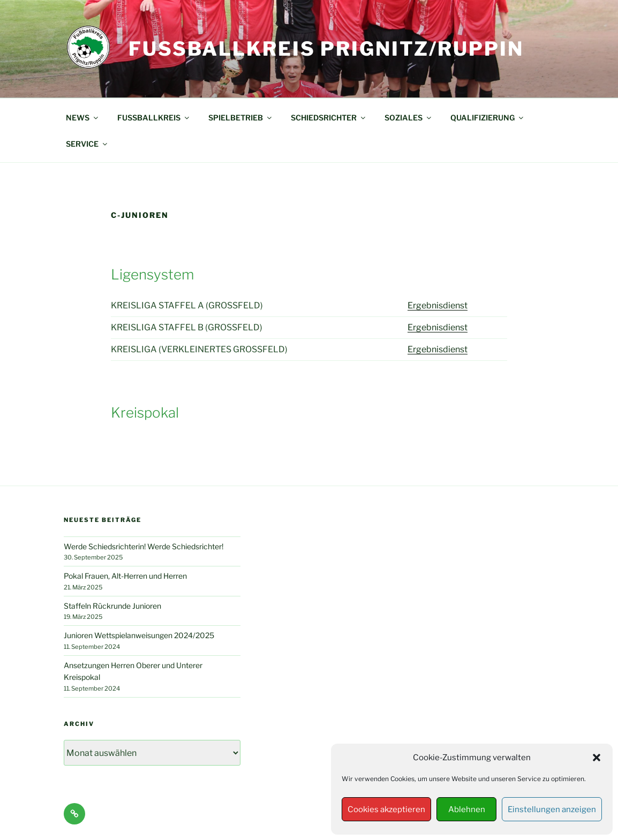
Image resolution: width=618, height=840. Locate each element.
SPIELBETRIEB (241, 118)
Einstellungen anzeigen (552, 809)
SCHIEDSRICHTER (329, 118)
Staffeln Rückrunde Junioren (112, 606)
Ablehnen (467, 809)
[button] (597, 758)
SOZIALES (409, 118)
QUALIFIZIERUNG (488, 118)
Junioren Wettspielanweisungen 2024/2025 (139, 635)
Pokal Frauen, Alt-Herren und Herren (125, 576)
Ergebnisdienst (438, 305)
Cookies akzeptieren (386, 809)
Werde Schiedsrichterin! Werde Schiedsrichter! (144, 546)
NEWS (83, 118)
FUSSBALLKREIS (154, 118)
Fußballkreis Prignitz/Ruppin (326, 49)
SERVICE (87, 144)
